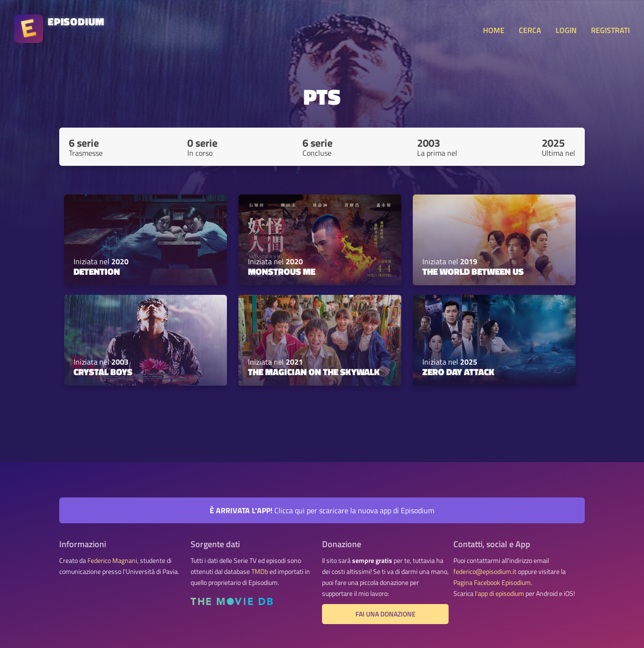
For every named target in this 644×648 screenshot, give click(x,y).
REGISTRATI (610, 30)
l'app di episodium (499, 594)
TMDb (260, 572)
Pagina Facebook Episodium (492, 583)
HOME (494, 30)
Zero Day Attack (458, 372)
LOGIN (566, 30)
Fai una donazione (386, 614)
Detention (97, 271)
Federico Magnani (112, 561)
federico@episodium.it (485, 572)
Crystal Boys (103, 372)
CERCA (530, 30)
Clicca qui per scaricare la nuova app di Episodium (322, 510)
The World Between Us (473, 271)
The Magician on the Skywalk (314, 372)
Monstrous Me (282, 271)
